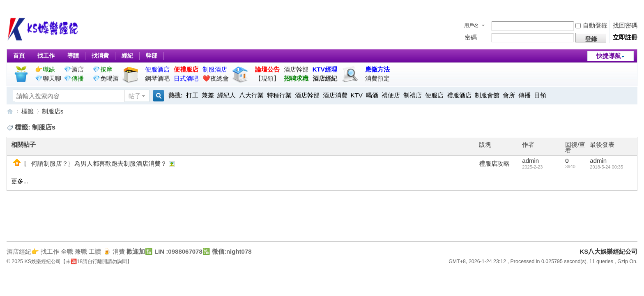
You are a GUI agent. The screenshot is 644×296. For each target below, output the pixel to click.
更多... (20, 181)
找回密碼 (625, 25)
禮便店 (391, 95)
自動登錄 (591, 25)
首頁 (19, 55)
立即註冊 (625, 37)
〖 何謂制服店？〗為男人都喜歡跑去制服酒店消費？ (95, 163)
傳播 (524, 95)
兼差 (208, 95)
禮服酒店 (459, 95)
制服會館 (487, 95)
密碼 (471, 37)
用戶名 (471, 25)
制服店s (53, 111)
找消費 (100, 55)
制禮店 (413, 95)
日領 (540, 95)
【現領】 (267, 78)
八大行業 (251, 95)
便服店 (434, 95)
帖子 (135, 96)
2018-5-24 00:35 (606, 167)
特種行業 (279, 95)
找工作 (46, 55)
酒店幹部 (296, 69)
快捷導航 (609, 56)
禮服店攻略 (494, 163)
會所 (509, 95)
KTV (357, 95)
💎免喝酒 (106, 78)
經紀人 (227, 95)
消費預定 (377, 78)
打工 (192, 95)
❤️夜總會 (216, 78)
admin (530, 161)
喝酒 (372, 95)
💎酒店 (74, 69)
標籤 (28, 111)
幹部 (152, 55)
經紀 (127, 55)
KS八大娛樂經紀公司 (10, 111)
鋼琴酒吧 (157, 78)
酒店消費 (335, 95)
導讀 (73, 55)
